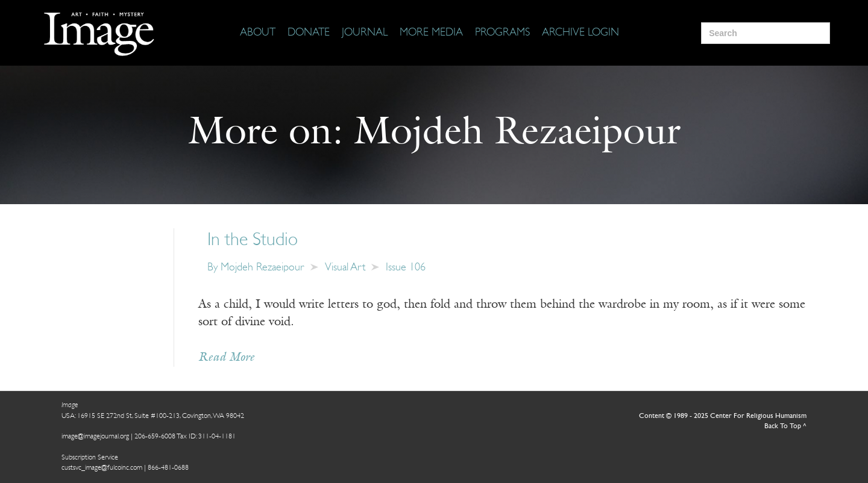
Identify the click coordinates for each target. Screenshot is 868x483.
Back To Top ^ (785, 426)
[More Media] (431, 33)
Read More (226, 358)
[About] (258, 33)
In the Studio (253, 241)
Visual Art (345, 268)
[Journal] (365, 33)
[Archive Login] (580, 33)
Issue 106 (406, 268)
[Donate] (309, 33)
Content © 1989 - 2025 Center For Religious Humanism (723, 416)
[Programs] (502, 33)
